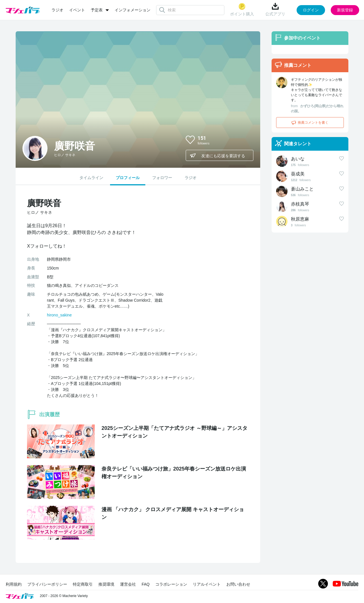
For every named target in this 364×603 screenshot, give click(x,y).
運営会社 (128, 584)
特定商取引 (83, 584)
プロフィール (128, 178)
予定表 (97, 10)
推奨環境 (106, 584)
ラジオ (57, 10)
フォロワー (162, 178)
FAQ (146, 584)
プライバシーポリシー (47, 584)
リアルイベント (207, 584)
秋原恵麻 (300, 219)
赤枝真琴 (300, 204)
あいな (298, 159)
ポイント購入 (242, 10)
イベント (77, 10)
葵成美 (298, 174)
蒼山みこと (302, 189)
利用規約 (14, 584)
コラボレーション (171, 584)
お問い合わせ (238, 584)
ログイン (311, 10)
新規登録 (345, 10)
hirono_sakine (59, 315)
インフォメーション (133, 10)
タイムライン (91, 178)
